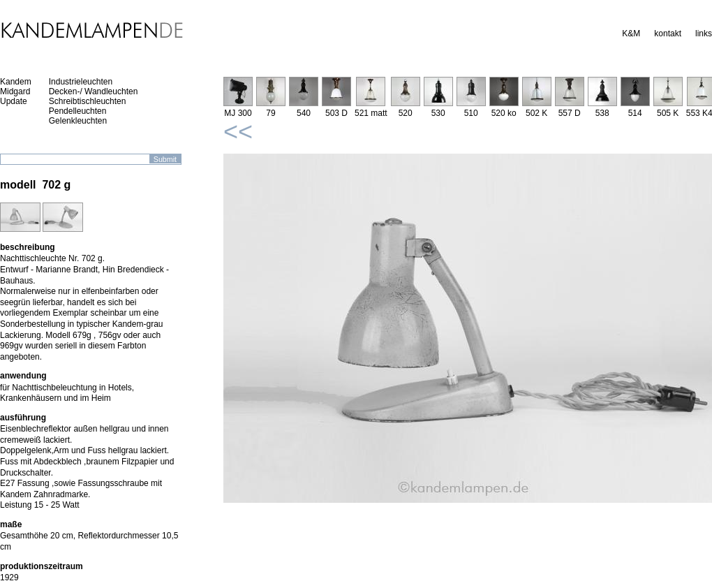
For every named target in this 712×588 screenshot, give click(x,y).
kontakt (668, 34)
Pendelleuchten (78, 111)
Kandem (16, 82)
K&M (631, 34)
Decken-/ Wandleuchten (94, 91)
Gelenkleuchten (78, 121)
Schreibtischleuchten (88, 101)
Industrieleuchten (81, 82)
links (704, 34)
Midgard (15, 91)
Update (14, 101)
